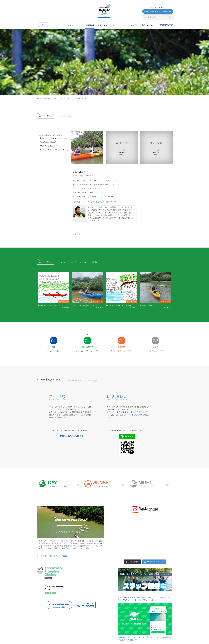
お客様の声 (90, 25)
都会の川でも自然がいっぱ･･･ (118, 305)
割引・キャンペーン (107, 25)
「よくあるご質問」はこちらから (129, 415)
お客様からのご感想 (50, 98)
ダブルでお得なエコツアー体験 (77, 548)
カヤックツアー (75, 25)
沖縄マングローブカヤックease (54, 556)
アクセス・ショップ (128, 25)
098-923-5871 (166, 25)
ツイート (76, 234)
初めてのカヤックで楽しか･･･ (51, 305)
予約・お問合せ (148, 25)
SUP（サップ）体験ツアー (67, 541)
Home (39, 98)
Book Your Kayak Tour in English (158, 11)
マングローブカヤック (67, 98)
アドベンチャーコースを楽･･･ (85, 305)
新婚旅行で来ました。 (149, 305)
